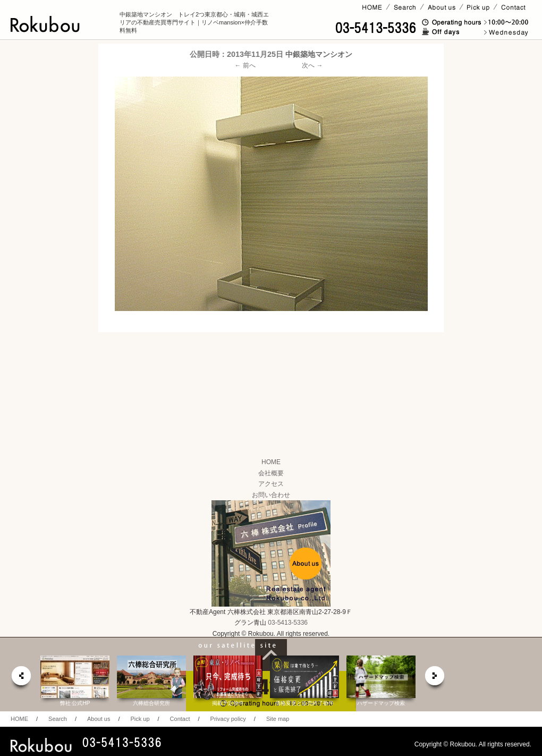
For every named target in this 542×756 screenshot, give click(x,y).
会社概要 (271, 473)
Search (58, 719)
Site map (278, 719)
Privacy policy (228, 719)
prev (21, 679)
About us (99, 719)
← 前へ (245, 65)
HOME (271, 462)
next (435, 679)
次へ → (312, 65)
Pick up (140, 719)
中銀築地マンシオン (319, 54)
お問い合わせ (271, 495)
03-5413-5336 (288, 623)
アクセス (271, 484)
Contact (180, 719)
